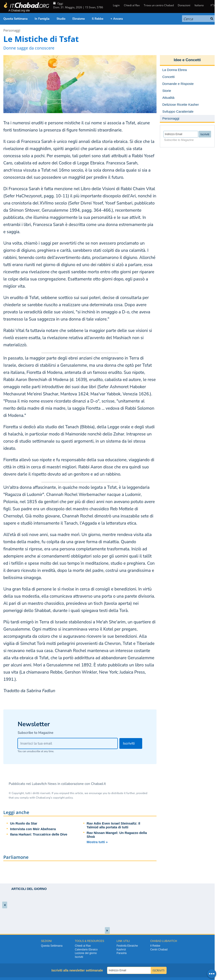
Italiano (199, 5)
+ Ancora (117, 19)
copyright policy (63, 798)
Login (116, 5)
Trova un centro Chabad (159, 5)
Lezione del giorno (86, 953)
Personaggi (12, 30)
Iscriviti (79, 957)
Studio (61, 19)
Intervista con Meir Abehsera (33, 829)
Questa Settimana (15, 19)
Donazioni (184, 5)
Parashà (122, 953)
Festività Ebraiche (127, 946)
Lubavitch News (44, 784)
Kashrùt (121, 950)
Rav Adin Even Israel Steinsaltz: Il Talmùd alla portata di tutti (114, 825)
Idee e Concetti (187, 60)
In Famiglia (42, 19)
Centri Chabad (159, 950)
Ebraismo (79, 19)
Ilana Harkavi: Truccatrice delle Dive (39, 834)
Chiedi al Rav (132, 5)
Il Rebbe (98, 19)
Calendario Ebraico (86, 950)
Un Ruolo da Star (24, 823)
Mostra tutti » (97, 842)
